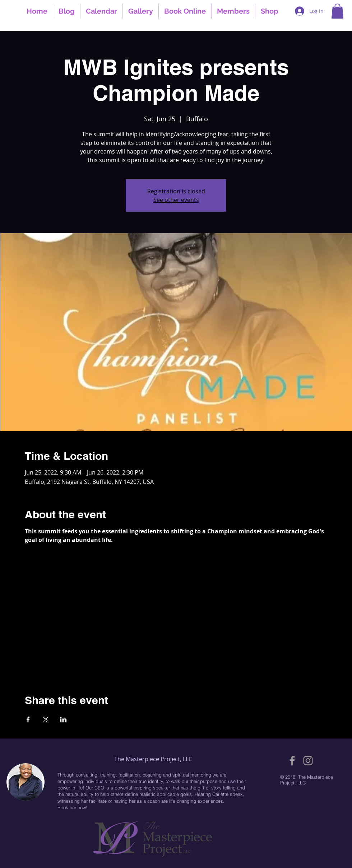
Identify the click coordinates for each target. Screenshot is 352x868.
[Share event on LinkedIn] (63, 720)
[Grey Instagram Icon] (308, 761)
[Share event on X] (46, 720)
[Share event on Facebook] (28, 720)
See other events (176, 200)
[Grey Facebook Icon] (292, 761)
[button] (337, 11)
